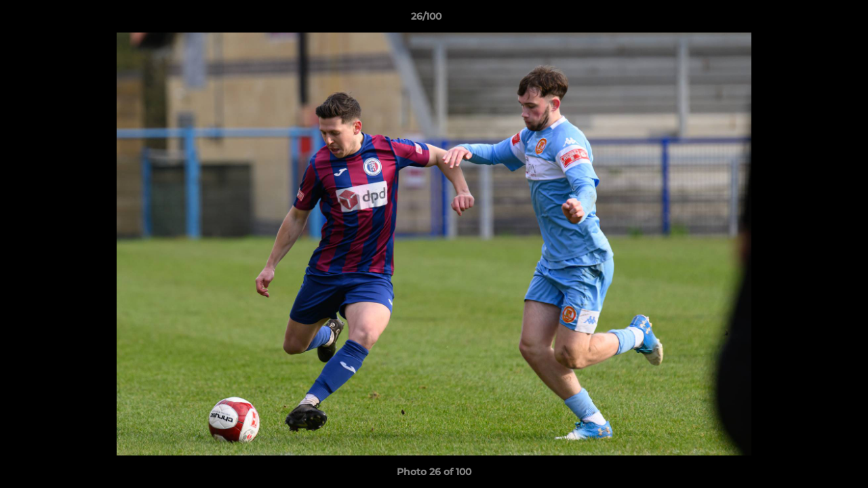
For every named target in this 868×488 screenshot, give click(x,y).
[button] (811, 20)
